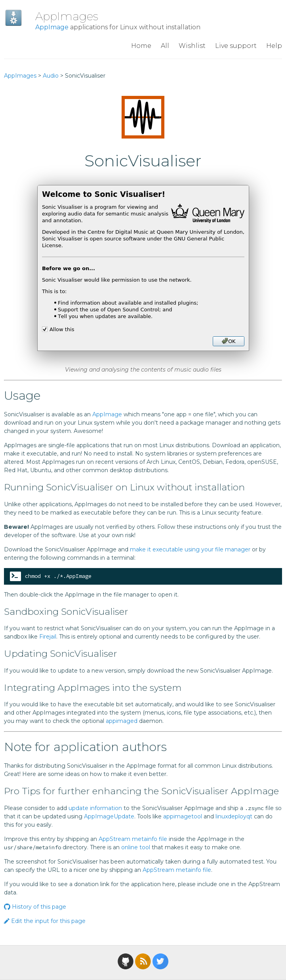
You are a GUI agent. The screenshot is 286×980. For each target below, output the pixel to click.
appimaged (122, 721)
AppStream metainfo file (133, 839)
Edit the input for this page (45, 921)
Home (141, 46)
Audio (51, 76)
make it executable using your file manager (190, 549)
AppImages (67, 16)
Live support (236, 46)
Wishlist (192, 46)
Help (274, 46)
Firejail (48, 637)
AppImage (52, 27)
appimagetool (183, 816)
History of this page (35, 907)
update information (95, 808)
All (165, 46)
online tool (136, 847)
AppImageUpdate (109, 816)
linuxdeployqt (234, 816)
